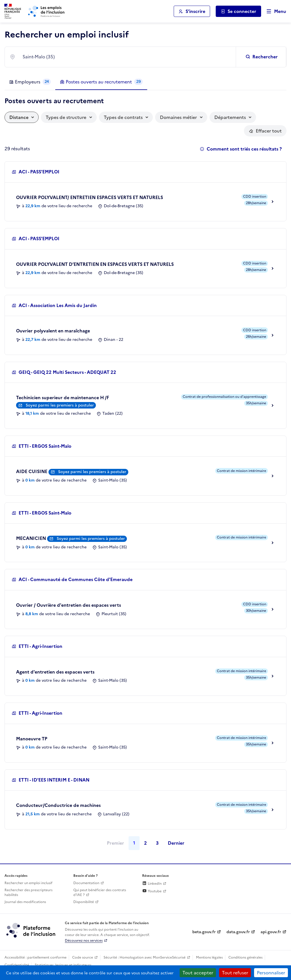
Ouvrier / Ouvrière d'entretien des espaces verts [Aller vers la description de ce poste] (69, 605)
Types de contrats (123, 117)
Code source (83, 957)
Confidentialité (17, 965)
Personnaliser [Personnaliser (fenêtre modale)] (271, 973)
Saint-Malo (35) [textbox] (39, 57)
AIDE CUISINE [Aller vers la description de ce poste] (32, 471)
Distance (19, 117)
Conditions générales (245, 957)
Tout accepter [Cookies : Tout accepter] (198, 973)
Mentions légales (209, 957)
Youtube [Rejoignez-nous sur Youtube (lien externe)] (152, 891)
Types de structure (66, 117)
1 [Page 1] (134, 843)
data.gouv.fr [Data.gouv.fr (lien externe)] (238, 932)
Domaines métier (178, 117)
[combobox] (126, 57)
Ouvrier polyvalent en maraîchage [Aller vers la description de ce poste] (53, 331)
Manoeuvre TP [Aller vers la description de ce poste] (32, 739)
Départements (230, 117)
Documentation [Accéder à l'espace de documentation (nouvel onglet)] (86, 883)
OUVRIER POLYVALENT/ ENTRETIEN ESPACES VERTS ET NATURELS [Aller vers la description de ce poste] (90, 197)
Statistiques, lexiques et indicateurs (63, 965)
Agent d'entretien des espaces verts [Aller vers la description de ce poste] (55, 672)
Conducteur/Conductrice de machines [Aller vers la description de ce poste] (58, 805)
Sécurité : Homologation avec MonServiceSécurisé (145, 957)
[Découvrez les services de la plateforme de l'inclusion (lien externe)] (31, 930)
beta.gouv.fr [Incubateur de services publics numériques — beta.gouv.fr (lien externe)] (204, 932)
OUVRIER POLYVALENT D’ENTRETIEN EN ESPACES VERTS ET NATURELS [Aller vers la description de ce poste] (95, 264)
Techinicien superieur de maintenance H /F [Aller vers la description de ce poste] (63, 398)
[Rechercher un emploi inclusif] (262, 57)
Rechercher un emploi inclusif (28, 883)
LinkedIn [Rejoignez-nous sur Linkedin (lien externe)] (152, 884)
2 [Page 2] (145, 843)
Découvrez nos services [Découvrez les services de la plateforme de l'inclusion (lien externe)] (84, 941)
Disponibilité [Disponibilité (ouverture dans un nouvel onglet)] (84, 902)
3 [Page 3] (157, 843)
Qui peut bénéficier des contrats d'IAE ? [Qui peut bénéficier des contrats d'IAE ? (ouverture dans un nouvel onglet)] (100, 892)
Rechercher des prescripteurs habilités (28, 892)
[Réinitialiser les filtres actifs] (265, 131)
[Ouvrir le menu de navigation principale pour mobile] (274, 11)
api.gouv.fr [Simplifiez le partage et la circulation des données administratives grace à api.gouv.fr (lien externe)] (271, 932)
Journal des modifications (25, 902)
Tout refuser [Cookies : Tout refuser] (235, 973)
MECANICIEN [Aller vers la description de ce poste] (32, 538)
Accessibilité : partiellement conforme (36, 957)
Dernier (176, 843)
